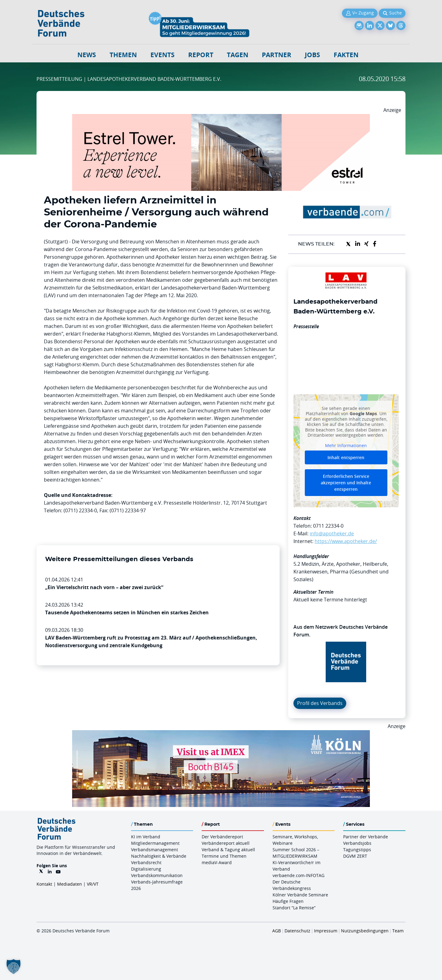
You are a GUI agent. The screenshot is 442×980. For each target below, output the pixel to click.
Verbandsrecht (146, 862)
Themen (123, 55)
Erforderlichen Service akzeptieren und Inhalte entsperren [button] (346, 483)
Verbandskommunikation (157, 875)
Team (398, 931)
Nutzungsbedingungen (365, 931)
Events (163, 55)
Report (201, 55)
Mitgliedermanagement (155, 843)
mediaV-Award (217, 862)
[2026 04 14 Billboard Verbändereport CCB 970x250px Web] (221, 734)
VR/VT (93, 884)
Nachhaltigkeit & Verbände (159, 856)
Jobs (312, 55)
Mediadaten (70, 884)
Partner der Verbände (366, 837)
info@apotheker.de (332, 533)
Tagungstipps (357, 850)
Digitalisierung (146, 869)
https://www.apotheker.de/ (346, 541)
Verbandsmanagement (155, 850)
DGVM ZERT (355, 856)
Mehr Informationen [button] (346, 445)
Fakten (346, 55)
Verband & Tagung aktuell (228, 850)
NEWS (87, 55)
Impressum (326, 931)
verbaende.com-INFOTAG (299, 875)
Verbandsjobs (357, 843)
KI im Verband (146, 837)
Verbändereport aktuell (226, 843)
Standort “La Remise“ (294, 908)
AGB (277, 931)
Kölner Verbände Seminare (300, 895)
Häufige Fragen (288, 901)
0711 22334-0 (328, 526)
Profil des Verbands (320, 703)
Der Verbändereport (222, 837)
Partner (277, 55)
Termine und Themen (224, 856)
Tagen (238, 55)
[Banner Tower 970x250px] (221, 118)
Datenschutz (297, 931)
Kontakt (44, 884)
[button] (14, 966)
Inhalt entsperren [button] (346, 457)
